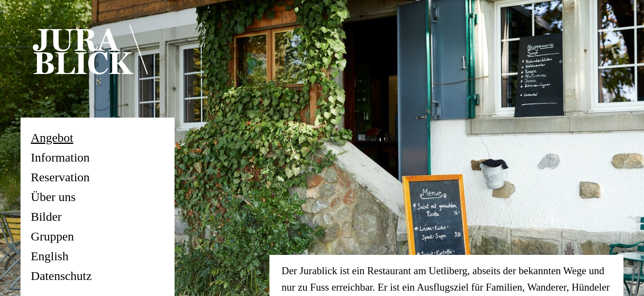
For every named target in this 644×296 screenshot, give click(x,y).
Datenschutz (61, 276)
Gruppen (52, 236)
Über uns (53, 197)
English (50, 256)
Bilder (46, 216)
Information (60, 157)
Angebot (52, 138)
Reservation (60, 177)
